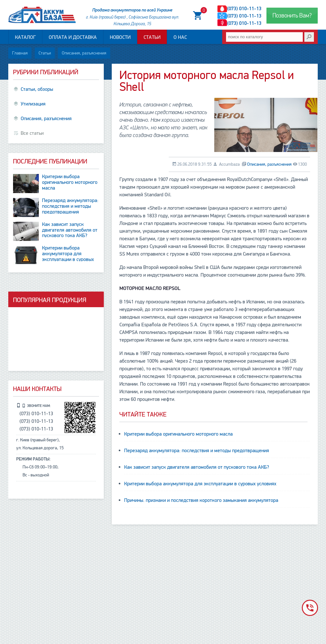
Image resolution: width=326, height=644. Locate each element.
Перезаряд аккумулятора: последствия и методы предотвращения (197, 451)
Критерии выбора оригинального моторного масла (178, 434)
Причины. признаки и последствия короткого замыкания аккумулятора (201, 500)
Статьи (152, 37)
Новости (120, 37)
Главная (20, 53)
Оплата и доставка (73, 37)
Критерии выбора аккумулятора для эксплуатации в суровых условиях (200, 484)
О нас (180, 37)
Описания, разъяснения (84, 53)
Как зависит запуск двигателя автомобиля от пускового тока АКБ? (197, 467)
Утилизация (33, 104)
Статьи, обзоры (37, 89)
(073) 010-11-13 (244, 9)
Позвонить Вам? (292, 16)
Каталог (25, 37)
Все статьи (32, 133)
